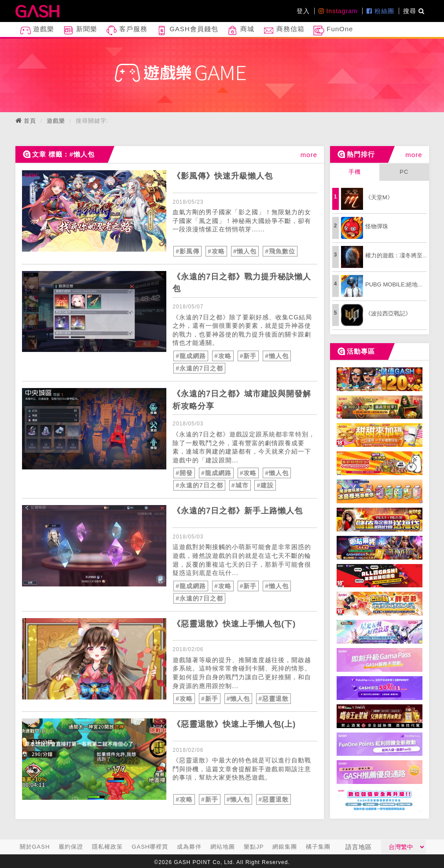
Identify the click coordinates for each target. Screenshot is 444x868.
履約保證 (71, 847)
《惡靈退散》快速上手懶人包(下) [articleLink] (234, 624)
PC (404, 172)
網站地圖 (223, 847)
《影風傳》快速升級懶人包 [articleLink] (223, 176)
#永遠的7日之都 (199, 368)
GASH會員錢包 (187, 31)
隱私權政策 (107, 847)
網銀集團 (285, 847)
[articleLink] (94, 211)
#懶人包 (245, 251)
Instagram (338, 11)
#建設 (265, 485)
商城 (241, 31)
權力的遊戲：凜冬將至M (396, 255)
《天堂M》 (379, 197)
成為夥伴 (189, 847)
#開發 (184, 473)
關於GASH (35, 847)
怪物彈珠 (377, 226)
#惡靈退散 (273, 699)
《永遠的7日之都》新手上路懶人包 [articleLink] (238, 511)
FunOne (333, 31)
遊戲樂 (37, 31)
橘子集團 (318, 847)
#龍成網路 (191, 356)
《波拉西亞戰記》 (388, 313)
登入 (303, 11)
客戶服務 (127, 31)
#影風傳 (187, 251)
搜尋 (414, 11)
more (309, 155)
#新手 (248, 356)
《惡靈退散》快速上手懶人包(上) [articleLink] (234, 724)
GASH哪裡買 (150, 847)
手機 (355, 172)
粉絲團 (380, 11)
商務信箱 (284, 31)
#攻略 (216, 251)
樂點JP (254, 847)
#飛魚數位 (280, 251)
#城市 (240, 485)
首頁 (30, 121)
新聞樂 (80, 31)
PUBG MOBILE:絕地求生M (400, 284)
